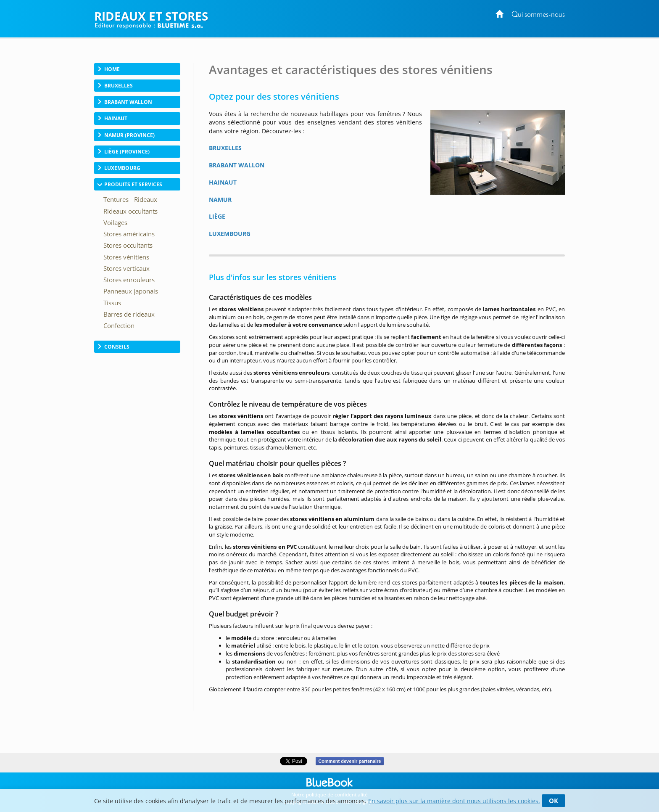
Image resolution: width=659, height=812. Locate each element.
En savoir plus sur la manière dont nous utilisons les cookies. (454, 801)
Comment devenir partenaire (349, 761)
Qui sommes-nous (538, 15)
